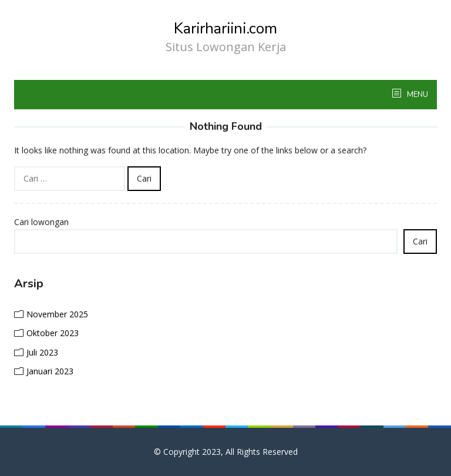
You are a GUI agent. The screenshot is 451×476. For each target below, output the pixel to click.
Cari (420, 241)
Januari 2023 (50, 371)
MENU (417, 95)
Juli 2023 (42, 352)
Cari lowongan (41, 222)
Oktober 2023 (53, 333)
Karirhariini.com (225, 29)
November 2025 (57, 314)
